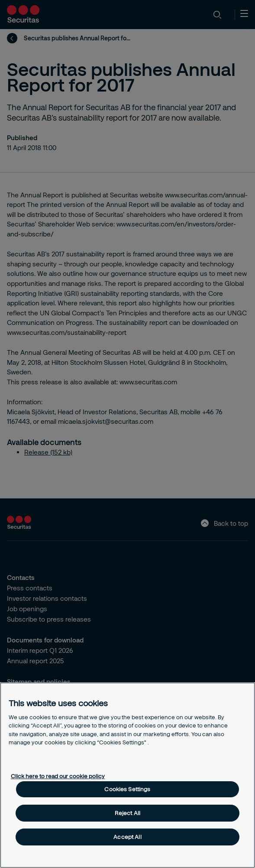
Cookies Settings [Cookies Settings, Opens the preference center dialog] (127, 789)
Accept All (127, 837)
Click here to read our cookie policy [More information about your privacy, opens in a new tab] (58, 776)
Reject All (127, 813)
